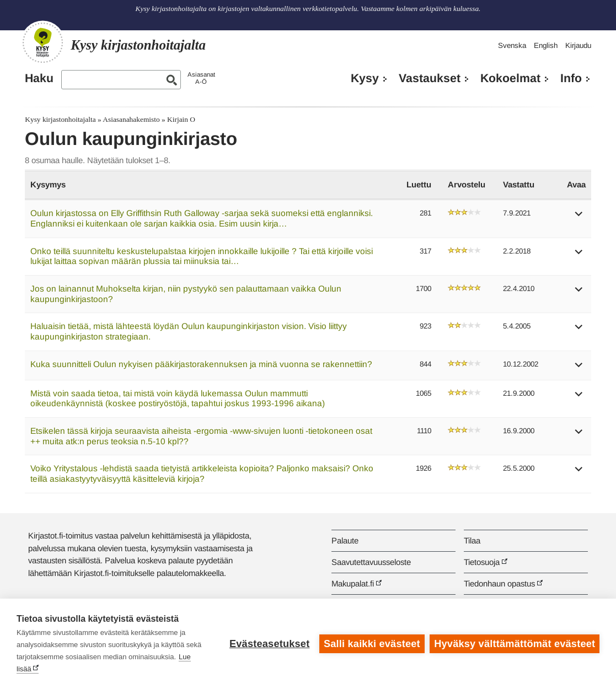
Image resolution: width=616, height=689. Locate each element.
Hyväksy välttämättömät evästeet (515, 644)
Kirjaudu (578, 45)
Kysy (365, 78)
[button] (579, 217)
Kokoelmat (510, 78)
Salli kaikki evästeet (372, 644)
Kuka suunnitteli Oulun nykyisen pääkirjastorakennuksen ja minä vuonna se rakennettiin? (201, 364)
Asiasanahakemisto (131, 119)
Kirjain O (181, 119)
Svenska (512, 45)
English (546, 45)
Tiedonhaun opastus (499, 583)
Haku (39, 78)
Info (571, 78)
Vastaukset (430, 78)
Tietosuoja (482, 562)
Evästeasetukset (269, 644)
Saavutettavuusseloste (371, 562)
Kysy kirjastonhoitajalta (60, 119)
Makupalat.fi (353, 583)
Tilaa (472, 540)
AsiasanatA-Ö (201, 78)
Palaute (345, 540)
